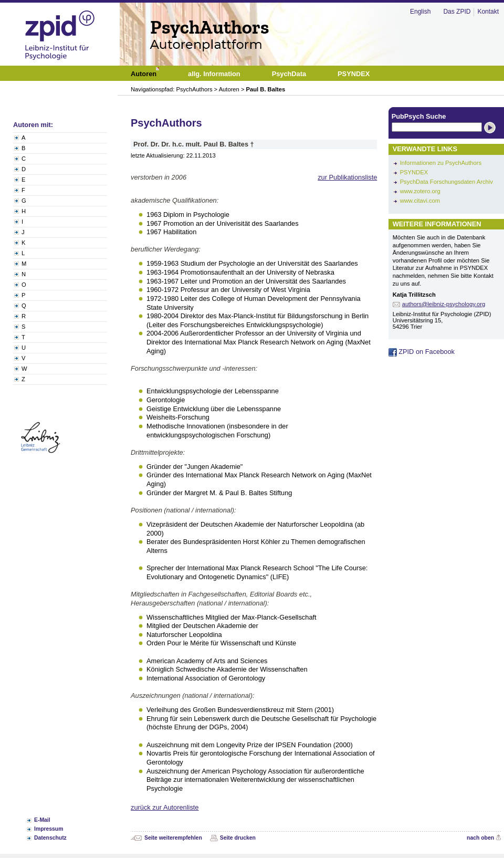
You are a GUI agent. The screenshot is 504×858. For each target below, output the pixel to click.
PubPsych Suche (419, 116)
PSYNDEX (414, 172)
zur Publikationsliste (347, 177)
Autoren (229, 89)
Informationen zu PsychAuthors (441, 163)
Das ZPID (457, 12)
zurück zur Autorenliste (165, 807)
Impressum (49, 829)
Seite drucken (238, 838)
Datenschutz (50, 838)
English (420, 12)
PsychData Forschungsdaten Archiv (447, 182)
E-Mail (42, 820)
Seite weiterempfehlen (173, 838)
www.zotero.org (420, 191)
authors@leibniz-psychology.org (444, 304)
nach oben (480, 838)
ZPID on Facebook (422, 352)
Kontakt (488, 12)
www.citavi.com (420, 201)
